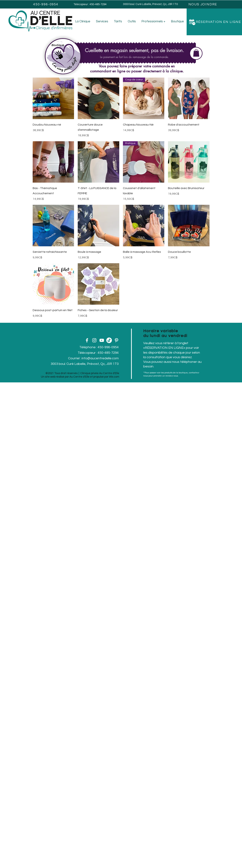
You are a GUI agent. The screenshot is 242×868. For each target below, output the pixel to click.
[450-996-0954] (46, 4)
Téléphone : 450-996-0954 (99, 347)
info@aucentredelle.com (100, 358)
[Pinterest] (116, 340)
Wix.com (114, 377)
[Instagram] (94, 340)
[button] (196, 53)
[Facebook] (87, 340)
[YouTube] (102, 340)
